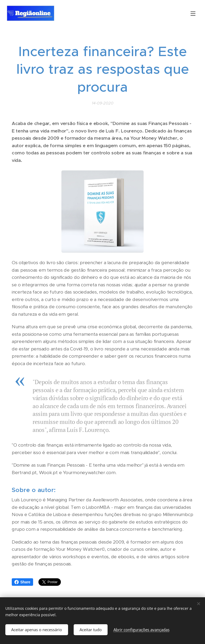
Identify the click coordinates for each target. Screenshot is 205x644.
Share (22, 582)
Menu (193, 14)
